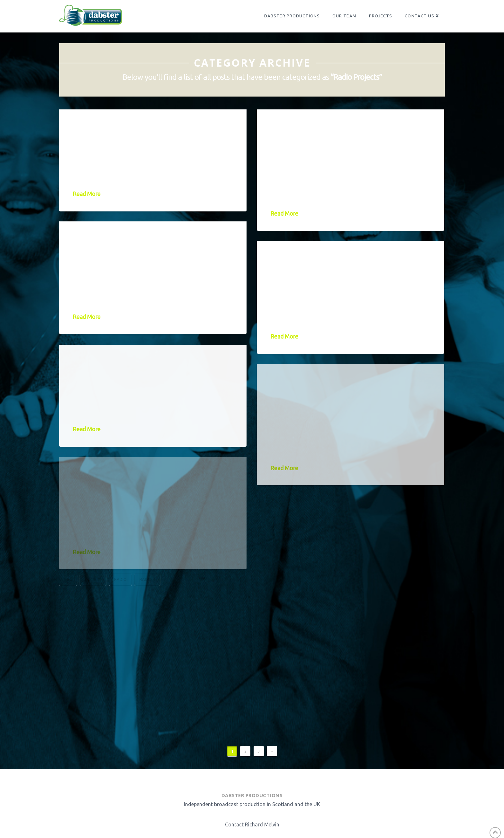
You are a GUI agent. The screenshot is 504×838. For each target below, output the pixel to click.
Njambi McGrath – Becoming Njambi (324, 265)
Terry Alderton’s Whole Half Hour (344, 388)
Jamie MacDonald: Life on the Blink (151, 245)
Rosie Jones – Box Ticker (144, 363)
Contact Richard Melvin (252, 824)
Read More (87, 194)
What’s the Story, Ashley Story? (346, 133)
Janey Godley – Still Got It (152, 128)
